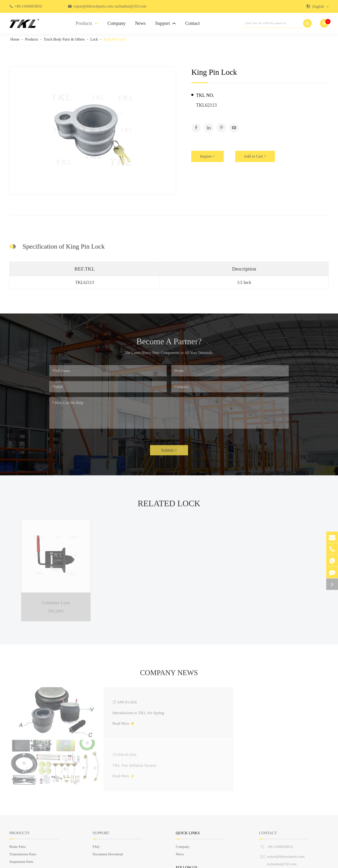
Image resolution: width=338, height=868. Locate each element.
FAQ (96, 794)
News (140, 23)
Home (15, 39)
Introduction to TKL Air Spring (108, 710)
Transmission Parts (23, 801)
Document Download (108, 801)
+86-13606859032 (28, 6)
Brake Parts (18, 794)
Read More (92, 723)
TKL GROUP (38, 862)
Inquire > (209, 155)
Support (165, 23)
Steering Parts (19, 816)
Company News (169, 676)
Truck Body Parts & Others (64, 39)
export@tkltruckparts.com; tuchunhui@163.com (110, 6)
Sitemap (290, 862)
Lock (94, 39)
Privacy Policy (318, 862)
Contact (192, 23)
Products (87, 23)
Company (117, 23)
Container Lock (56, 601)
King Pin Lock (115, 39)
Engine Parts (18, 824)
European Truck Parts (25, 839)
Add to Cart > (263, 155)
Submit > (169, 453)
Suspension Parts (21, 809)
